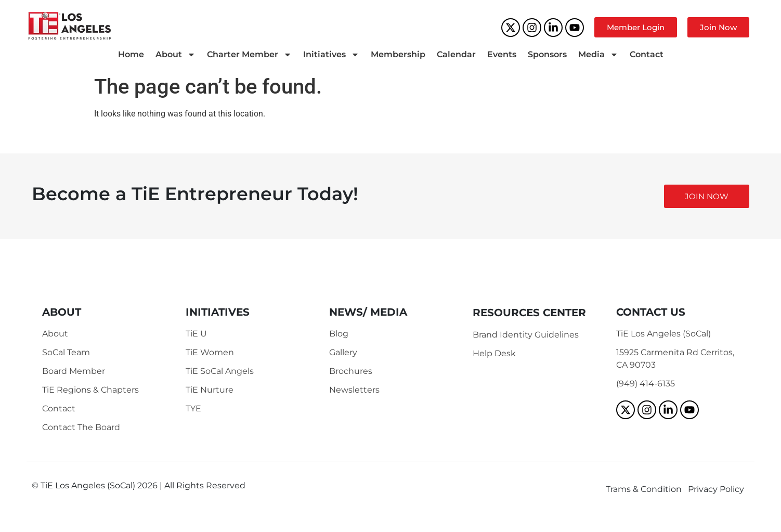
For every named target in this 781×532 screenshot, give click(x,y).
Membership (398, 54)
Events (502, 54)
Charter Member (249, 55)
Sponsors (547, 54)
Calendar (456, 54)
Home (131, 54)
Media (598, 55)
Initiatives (331, 55)
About (175, 55)
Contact (647, 54)
